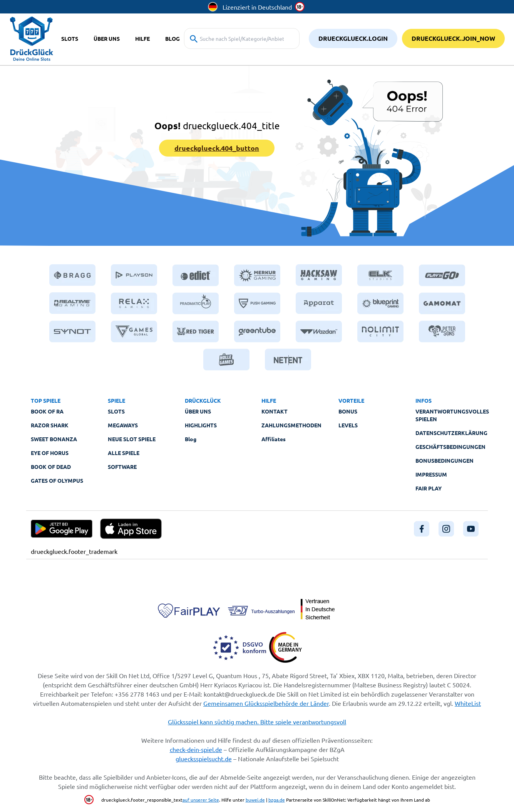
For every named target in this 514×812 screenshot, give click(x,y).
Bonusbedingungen (445, 460)
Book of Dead (51, 467)
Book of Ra (47, 411)
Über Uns (198, 411)
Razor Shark (50, 425)
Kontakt (275, 411)
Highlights (201, 425)
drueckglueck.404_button (217, 148)
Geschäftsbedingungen (450, 447)
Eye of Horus (50, 453)
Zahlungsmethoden (291, 425)
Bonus (348, 411)
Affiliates (274, 439)
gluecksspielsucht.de (204, 759)
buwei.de (255, 800)
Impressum (431, 474)
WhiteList (468, 703)
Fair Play (429, 488)
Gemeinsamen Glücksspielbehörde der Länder (266, 703)
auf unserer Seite (201, 800)
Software (122, 467)
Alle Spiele (124, 453)
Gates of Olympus (57, 480)
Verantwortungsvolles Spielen (452, 415)
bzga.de (277, 800)
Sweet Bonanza (54, 439)
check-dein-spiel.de (196, 749)
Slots (116, 411)
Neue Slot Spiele (132, 439)
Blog (191, 439)
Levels (348, 425)
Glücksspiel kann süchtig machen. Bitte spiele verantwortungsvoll (257, 722)
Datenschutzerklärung (451, 433)
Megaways (123, 425)
